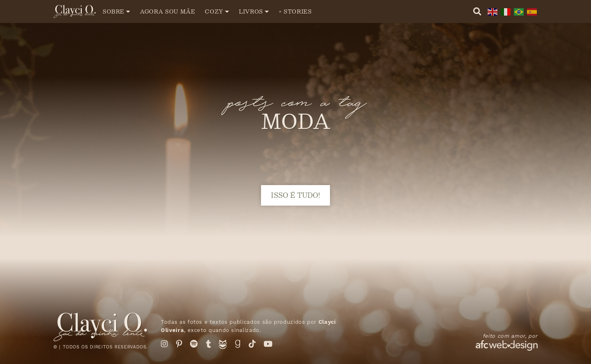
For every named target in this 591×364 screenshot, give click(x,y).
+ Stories (295, 11)
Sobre (113, 11)
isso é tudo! (295, 195)
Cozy (214, 11)
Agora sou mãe (167, 11)
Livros (251, 11)
